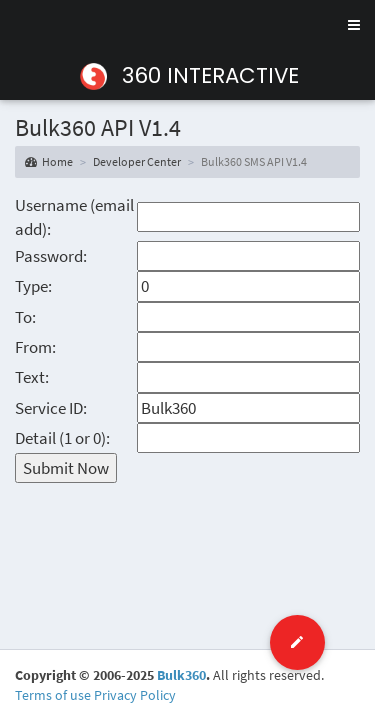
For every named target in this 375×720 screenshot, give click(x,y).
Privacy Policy (135, 695)
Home (49, 161)
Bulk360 (181, 675)
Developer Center (137, 161)
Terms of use (53, 695)
